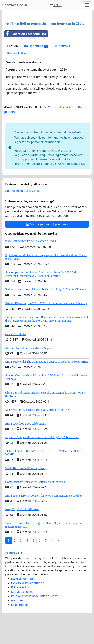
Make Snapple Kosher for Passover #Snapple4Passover (38, 410)
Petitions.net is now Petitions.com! (35, 596)
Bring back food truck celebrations (26, 424)
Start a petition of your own (47, 224)
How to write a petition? (27, 583)
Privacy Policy (16, 53)
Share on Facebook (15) (25, 34)
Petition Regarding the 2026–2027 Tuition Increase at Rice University (46, 303)
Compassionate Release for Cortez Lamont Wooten (35, 482)
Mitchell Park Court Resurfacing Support (29, 348)
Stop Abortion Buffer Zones (23, 191)
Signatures (36, 46)
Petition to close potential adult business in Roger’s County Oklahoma (46, 289)
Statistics (62, 46)
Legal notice (19, 605)
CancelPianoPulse (16, 334)
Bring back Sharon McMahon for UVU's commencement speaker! (44, 496)
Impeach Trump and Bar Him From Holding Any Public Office (42, 437)
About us (17, 600)
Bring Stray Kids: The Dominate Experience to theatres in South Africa (47, 362)
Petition (13, 46)
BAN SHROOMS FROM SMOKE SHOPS (31, 241)
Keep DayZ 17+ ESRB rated (22, 509)
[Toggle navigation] (87, 5)
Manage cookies (22, 592)
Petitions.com (15, 5)
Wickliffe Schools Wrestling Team (25, 468)
